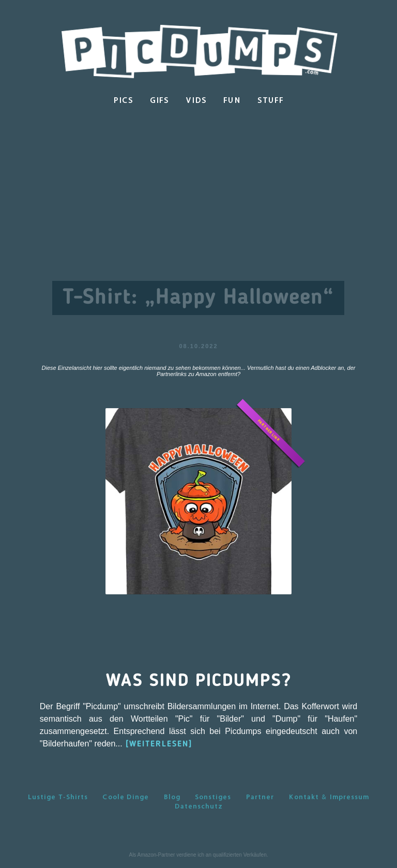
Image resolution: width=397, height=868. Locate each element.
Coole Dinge (126, 797)
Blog (172, 797)
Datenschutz (199, 806)
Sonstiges (213, 797)
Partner (260, 797)
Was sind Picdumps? (199, 681)
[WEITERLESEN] (159, 744)
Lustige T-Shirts (58, 797)
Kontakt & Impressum (329, 797)
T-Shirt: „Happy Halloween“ (198, 298)
